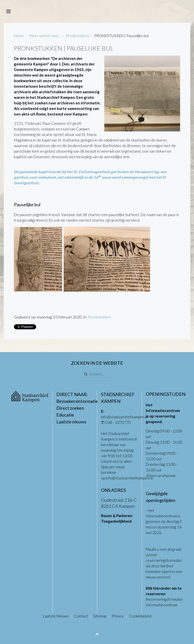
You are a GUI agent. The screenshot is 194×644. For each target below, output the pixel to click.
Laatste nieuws (71, 422)
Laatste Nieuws (56, 616)
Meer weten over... (45, 36)
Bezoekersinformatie (77, 401)
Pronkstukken (77, 36)
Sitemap (100, 616)
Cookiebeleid (140, 616)
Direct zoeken (70, 408)
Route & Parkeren (117, 516)
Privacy (118, 616)
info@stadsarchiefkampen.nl (124, 417)
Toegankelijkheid (116, 521)
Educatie (65, 415)
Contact (81, 616)
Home (19, 36)
